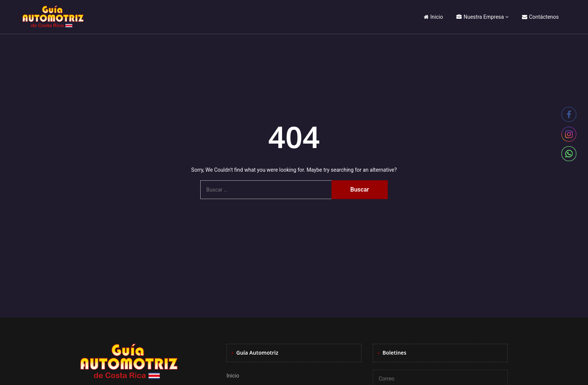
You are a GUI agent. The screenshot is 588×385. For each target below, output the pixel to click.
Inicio (433, 17)
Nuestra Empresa (480, 17)
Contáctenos (540, 17)
